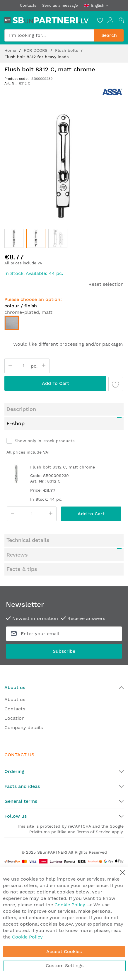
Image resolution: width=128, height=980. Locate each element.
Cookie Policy (70, 905)
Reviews (17, 540)
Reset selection (106, 284)
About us (15, 685)
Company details (24, 713)
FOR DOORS (36, 50)
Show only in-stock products (45, 426)
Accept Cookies (64, 951)
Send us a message (60, 5)
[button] (14, 238)
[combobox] (49, 35)
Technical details (28, 525)
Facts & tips (22, 554)
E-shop (16, 409)
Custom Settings (65, 966)
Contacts (28, 5)
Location (14, 703)
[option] (12, 323)
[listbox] (64, 324)
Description (21, 394)
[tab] (64, 395)
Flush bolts (67, 50)
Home (11, 50)
